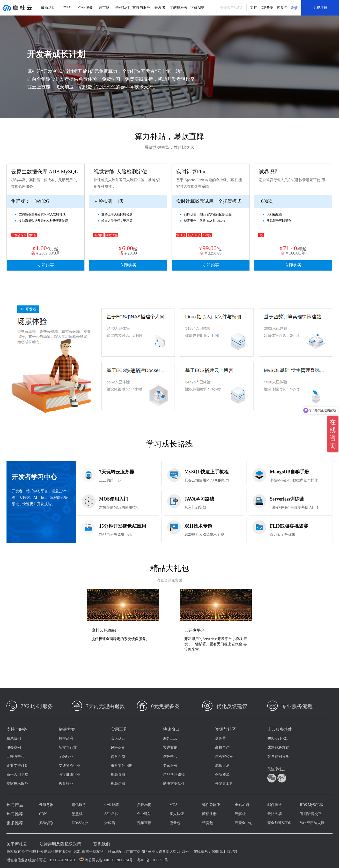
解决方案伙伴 (174, 784)
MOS (173, 805)
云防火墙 (275, 814)
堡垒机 (77, 814)
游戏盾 (110, 823)
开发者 (160, 8)
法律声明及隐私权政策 (60, 844)
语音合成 (118, 756)
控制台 (282, 8)
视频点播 (118, 784)
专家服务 (170, 766)
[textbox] (231, 8)
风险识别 (118, 747)
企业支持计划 (17, 766)
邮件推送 (275, 805)
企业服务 (85, 8)
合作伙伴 (123, 8)
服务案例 (14, 747)
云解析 (240, 814)
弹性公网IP (211, 805)
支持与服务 (141, 8)
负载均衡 (144, 805)
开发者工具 (224, 784)
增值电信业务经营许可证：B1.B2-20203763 (41, 860)
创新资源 (222, 775)
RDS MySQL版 (312, 805)
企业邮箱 (112, 805)
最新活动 (48, 8)
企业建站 (144, 814)
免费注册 (320, 8)
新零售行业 (68, 747)
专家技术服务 (17, 784)
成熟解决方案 (278, 747)
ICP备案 (267, 8)
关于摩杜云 (17, 844)
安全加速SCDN (279, 823)
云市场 (104, 8)
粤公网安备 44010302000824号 (109, 860)
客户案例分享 (278, 756)
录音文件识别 (122, 766)
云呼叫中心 (16, 756)
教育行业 (66, 784)
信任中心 (170, 756)
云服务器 (46, 805)
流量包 (175, 823)
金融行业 (66, 756)
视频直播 (118, 775)
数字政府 (66, 738)
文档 (254, 8)
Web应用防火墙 (312, 823)
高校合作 (222, 747)
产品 (67, 8)
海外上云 (170, 738)
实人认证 (118, 738)
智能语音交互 (311, 814)
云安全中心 (244, 823)
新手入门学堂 (17, 775)
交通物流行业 (70, 766)
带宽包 (208, 823)
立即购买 (46, 265)
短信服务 (79, 805)
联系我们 (14, 738)
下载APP (197, 8)
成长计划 (222, 766)
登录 (294, 8)
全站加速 (242, 805)
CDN (43, 814)
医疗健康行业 (70, 775)
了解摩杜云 (179, 8)
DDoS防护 (80, 823)
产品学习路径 (174, 775)
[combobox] (231, 8)
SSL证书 (111, 814)
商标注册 (209, 814)
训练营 (220, 738)
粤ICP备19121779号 (153, 860)
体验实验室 (224, 756)
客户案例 (170, 747)
